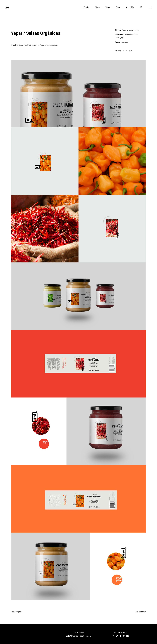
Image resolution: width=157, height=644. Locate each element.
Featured (124, 42)
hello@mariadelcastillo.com (78, 636)
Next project (141, 612)
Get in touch (78, 633)
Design (135, 34)
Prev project (16, 612)
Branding (128, 34)
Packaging (119, 38)
